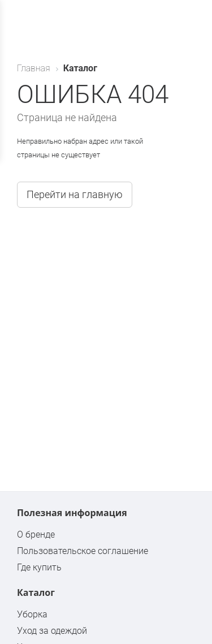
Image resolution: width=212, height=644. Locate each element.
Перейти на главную (75, 194)
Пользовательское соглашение (83, 551)
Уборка (32, 614)
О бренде (36, 534)
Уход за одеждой (52, 631)
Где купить (39, 567)
